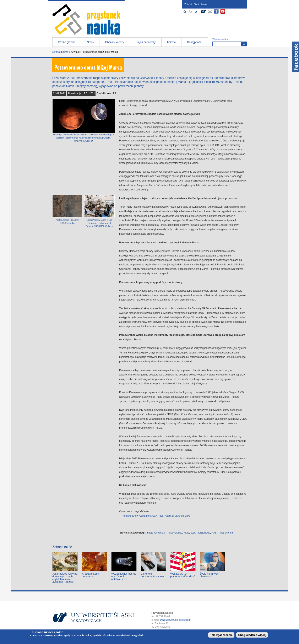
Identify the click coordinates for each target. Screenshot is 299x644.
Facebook (295, 57)
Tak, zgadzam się (221, 635)
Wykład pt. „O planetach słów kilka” (183, 575)
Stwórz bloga (200, 4)
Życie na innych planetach (209, 575)
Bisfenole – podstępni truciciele (152, 575)
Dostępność (194, 42)
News (90, 42)
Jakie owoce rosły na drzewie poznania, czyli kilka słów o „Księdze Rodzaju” (65, 578)
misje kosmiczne (156, 533)
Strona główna (67, 42)
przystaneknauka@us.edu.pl (175, 620)
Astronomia (227, 533)
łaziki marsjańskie (200, 533)
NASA (215, 533)
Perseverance (175, 533)
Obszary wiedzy (115, 42)
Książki (171, 42)
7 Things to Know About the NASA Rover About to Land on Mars (155, 516)
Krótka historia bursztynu (90, 575)
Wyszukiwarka (220, 39)
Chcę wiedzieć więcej (252, 635)
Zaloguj (188, 4)
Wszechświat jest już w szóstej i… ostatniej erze (124, 576)
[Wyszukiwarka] (244, 44)
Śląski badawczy (146, 42)
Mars (186, 533)
